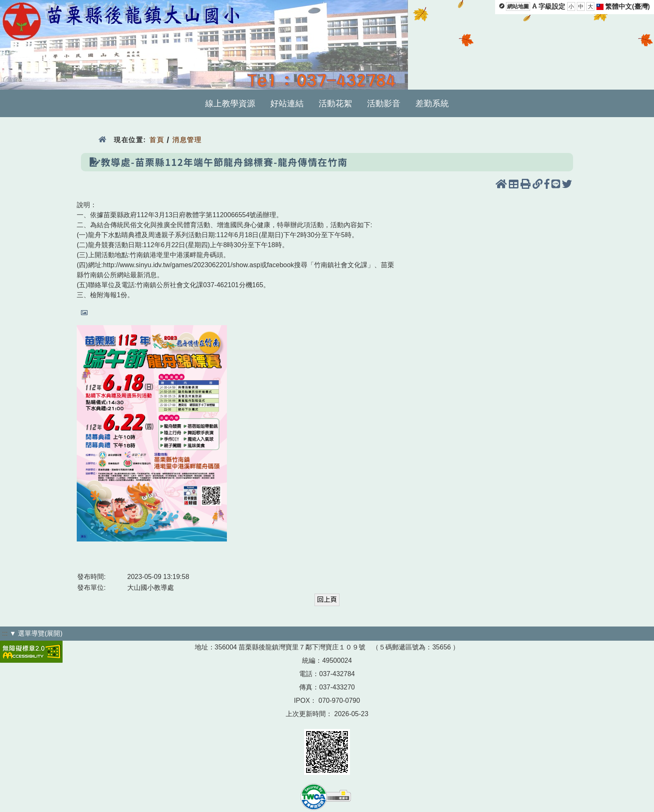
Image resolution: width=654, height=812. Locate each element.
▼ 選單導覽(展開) (36, 633)
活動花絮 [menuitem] (335, 103)
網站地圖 (518, 6)
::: (5, 633)
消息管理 (187, 140)
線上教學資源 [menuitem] (230, 103)
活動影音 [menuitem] (384, 103)
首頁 (157, 140)
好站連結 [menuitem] (287, 103)
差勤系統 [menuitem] (432, 103)
